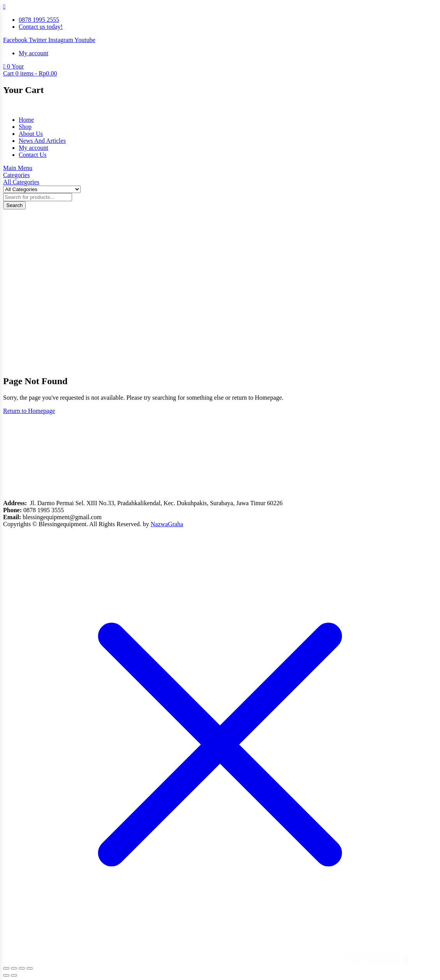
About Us (31, 134)
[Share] (22, 968)
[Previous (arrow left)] (6, 975)
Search (14, 205)
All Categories (21, 182)
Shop (25, 127)
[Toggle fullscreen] (14, 968)
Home (26, 120)
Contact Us (33, 155)
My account (33, 148)
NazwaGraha (167, 524)
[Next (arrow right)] (14, 975)
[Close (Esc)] (30, 968)
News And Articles (42, 141)
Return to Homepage (29, 411)
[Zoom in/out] (6, 968)
